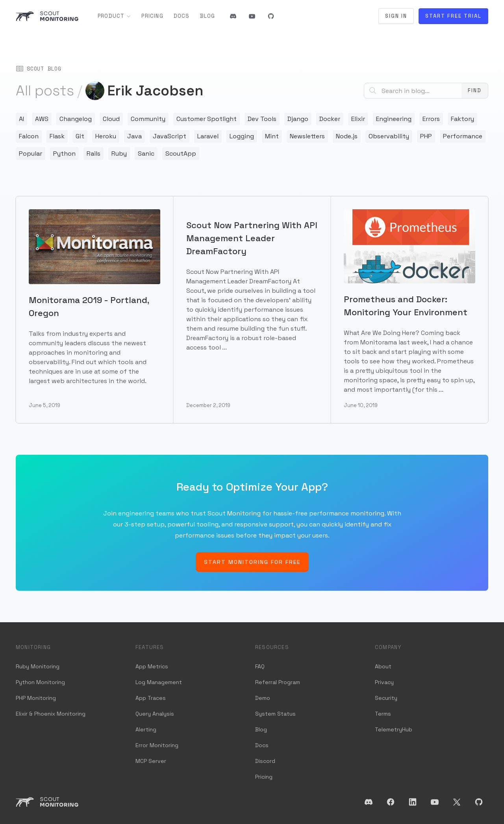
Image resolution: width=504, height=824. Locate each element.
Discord (265, 761)
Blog (208, 16)
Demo (263, 698)
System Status (275, 714)
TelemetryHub (394, 729)
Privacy (384, 682)
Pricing (152, 16)
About (383, 666)
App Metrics (152, 666)
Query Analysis (155, 714)
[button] (114, 16)
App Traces (151, 698)
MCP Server (151, 761)
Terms (383, 714)
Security (386, 698)
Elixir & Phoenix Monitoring (51, 714)
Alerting (146, 729)
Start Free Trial (453, 16)
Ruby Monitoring (38, 666)
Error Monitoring (157, 745)
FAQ (260, 666)
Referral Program (278, 682)
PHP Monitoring (36, 698)
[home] (47, 16)
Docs (182, 16)
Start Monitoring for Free (252, 562)
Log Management (159, 682)
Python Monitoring (40, 682)
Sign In (396, 16)
